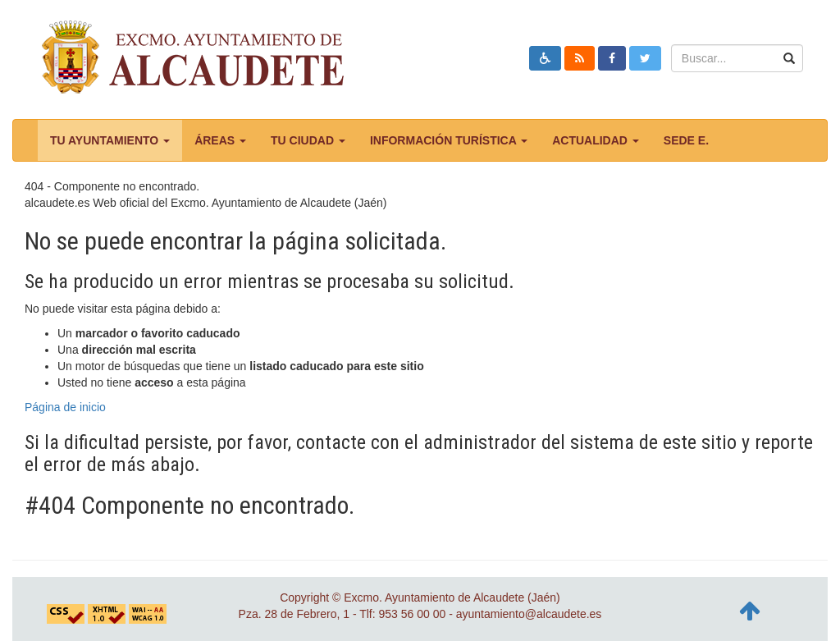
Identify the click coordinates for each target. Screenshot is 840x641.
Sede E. (686, 140)
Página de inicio (65, 407)
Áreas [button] (220, 140)
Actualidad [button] (596, 140)
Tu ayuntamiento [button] (110, 140)
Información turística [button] (449, 140)
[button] (545, 58)
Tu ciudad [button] (308, 140)
